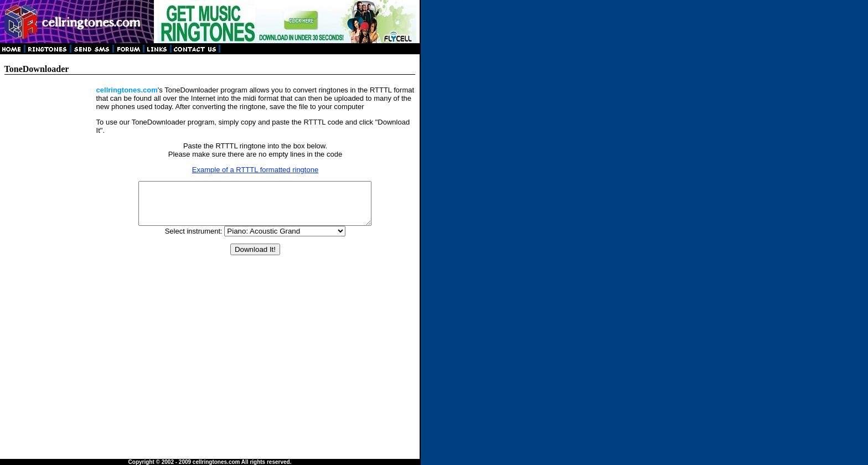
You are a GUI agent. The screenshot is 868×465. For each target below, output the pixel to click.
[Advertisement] (50, 252)
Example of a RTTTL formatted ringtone (255, 170)
